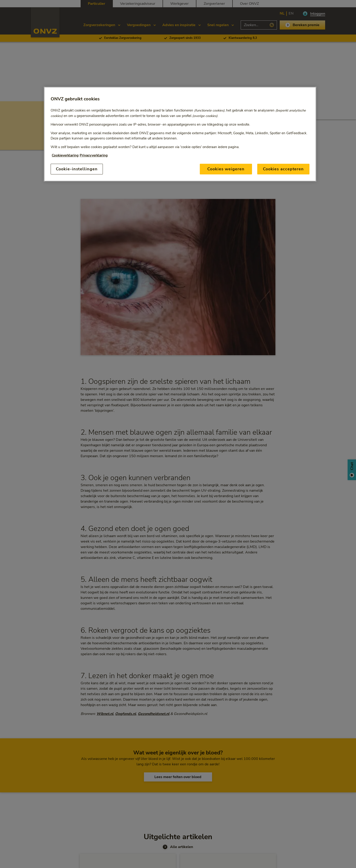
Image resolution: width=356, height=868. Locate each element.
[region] (180, 134)
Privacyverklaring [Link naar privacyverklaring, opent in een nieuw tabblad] (94, 155)
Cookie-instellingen (77, 169)
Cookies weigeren (226, 169)
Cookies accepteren (283, 169)
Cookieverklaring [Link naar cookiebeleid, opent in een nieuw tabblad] (65, 155)
